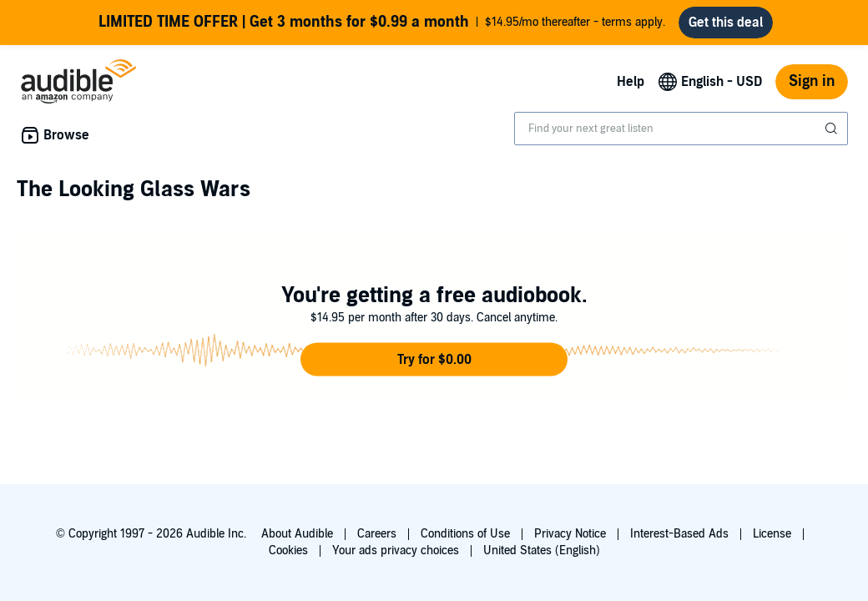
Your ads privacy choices (396, 550)
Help (631, 82)
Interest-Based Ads (679, 534)
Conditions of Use (465, 534)
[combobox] (681, 129)
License (772, 534)
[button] (434, 360)
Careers (377, 534)
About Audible (297, 534)
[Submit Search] (833, 129)
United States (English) (542, 550)
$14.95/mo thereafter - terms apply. (382, 23)
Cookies (288, 550)
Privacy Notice (570, 534)
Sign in (812, 81)
